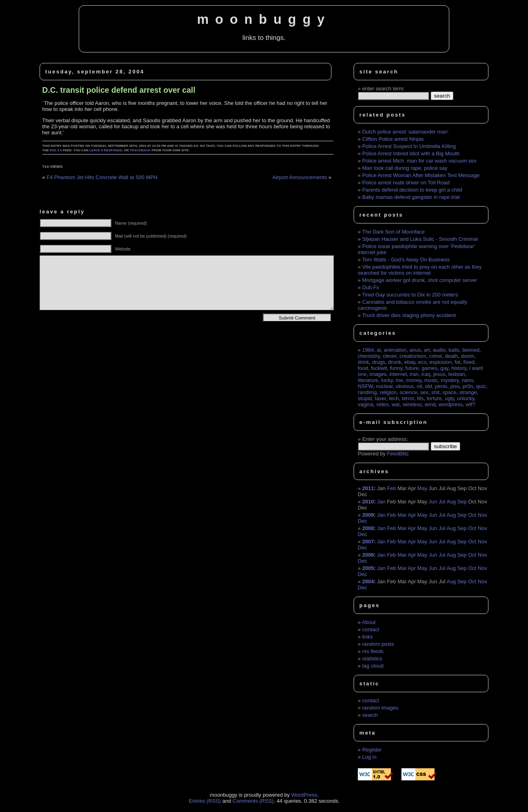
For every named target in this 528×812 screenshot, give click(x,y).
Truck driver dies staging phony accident (409, 315)
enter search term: (383, 89)
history (459, 368)
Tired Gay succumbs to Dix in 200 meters (410, 295)
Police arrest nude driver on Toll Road (406, 183)
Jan (381, 502)
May (422, 488)
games (429, 368)
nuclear (384, 386)
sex (424, 392)
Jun (433, 502)
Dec (362, 521)
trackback (140, 150)
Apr (412, 515)
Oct (472, 515)
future (412, 368)
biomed (471, 350)
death (452, 356)
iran (414, 374)
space (449, 392)
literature (368, 380)
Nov (483, 515)
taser (380, 398)
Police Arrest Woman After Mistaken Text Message (421, 175)
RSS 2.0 (56, 150)
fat (457, 362)
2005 (368, 568)
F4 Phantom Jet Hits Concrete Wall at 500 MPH (102, 177)
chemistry (369, 356)
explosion (441, 362)
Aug (451, 502)
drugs (379, 362)
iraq (426, 374)
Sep (462, 502)
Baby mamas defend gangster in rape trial (411, 197)
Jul (442, 502)
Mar (402, 515)
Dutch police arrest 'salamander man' (405, 132)
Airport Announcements (300, 177)
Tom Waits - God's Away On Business (406, 260)
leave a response (106, 150)
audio (439, 350)
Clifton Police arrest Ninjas (393, 139)
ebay (410, 362)
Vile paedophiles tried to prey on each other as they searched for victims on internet (420, 270)
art (427, 350)
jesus (439, 374)
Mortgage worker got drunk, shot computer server (420, 280)
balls (454, 350)
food (363, 368)
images (378, 374)
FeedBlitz (398, 454)
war (396, 404)
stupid (365, 398)
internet (398, 374)
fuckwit (379, 368)
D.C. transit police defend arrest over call (119, 90)
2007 (368, 542)
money (413, 380)
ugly (449, 398)
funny (396, 368)
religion (388, 392)
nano (468, 380)
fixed (469, 362)
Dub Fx (371, 287)
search (370, 715)
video (382, 404)
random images (380, 708)
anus (415, 350)
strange (468, 392)
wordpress (451, 404)
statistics (372, 659)
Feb (392, 488)
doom (468, 356)
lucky (387, 380)
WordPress (304, 795)
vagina (365, 404)
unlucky (466, 398)
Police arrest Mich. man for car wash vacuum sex (419, 161)
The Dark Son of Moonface (393, 232)
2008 (368, 528)
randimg (367, 392)
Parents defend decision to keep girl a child (412, 190)
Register (372, 750)
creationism (413, 356)
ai (379, 350)
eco (422, 362)
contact (371, 629)
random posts (378, 644)
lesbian (457, 374)
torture (434, 398)
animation (395, 350)
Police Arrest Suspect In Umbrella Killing (409, 146)
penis (441, 386)
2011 (368, 488)
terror (408, 398)
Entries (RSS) (205, 801)
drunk (395, 362)
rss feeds (373, 651)
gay (444, 368)
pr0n (468, 386)
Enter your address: (385, 439)
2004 (368, 581)
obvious (405, 386)
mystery (450, 380)
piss (455, 386)
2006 (368, 555)
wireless (412, 404)
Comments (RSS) (253, 801)
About (369, 622)
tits (420, 398)
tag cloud (373, 666)
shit (436, 392)
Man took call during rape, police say (405, 168)
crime (436, 356)
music (431, 380)
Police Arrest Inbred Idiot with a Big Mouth (411, 153)
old (428, 386)
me (399, 380)
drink (363, 362)
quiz (481, 386)
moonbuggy (264, 19)
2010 (368, 502)
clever (390, 356)
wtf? (471, 404)
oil (419, 386)
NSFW (365, 386)
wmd (430, 404)
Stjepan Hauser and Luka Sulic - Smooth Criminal (420, 239)
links (367, 637)
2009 (368, 515)
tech (394, 398)
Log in (369, 757)
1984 (368, 350)
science (409, 392)
